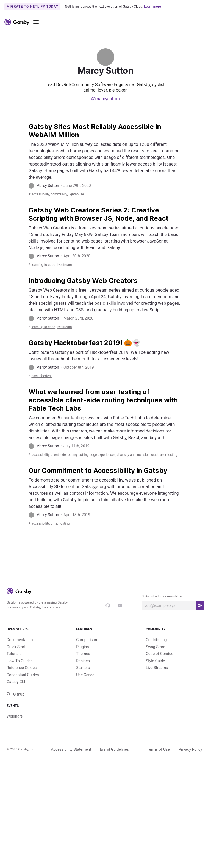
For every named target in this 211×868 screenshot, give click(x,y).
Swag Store (156, 740)
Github (16, 787)
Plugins (82, 740)
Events (36, 803)
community (68, 207)
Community (175, 718)
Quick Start (16, 740)
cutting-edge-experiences (119, 519)
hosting (76, 607)
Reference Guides (22, 761)
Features (105, 718)
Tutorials (14, 747)
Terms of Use (158, 851)
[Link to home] (17, 22)
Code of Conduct (160, 747)
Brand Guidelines (114, 851)
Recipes (83, 754)
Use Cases (85, 768)
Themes (83, 747)
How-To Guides (20, 754)
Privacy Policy (190, 851)
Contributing (156, 733)
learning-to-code (47, 290)
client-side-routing (75, 519)
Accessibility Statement (71, 851)
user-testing (71, 525)
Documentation (20, 733)
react (53, 525)
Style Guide (156, 754)
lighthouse (91, 207)
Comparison (87, 733)
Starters (83, 761)
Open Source (36, 718)
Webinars (15, 818)
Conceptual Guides (23, 768)
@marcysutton (105, 99)
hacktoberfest (45, 427)
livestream (75, 290)
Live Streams (157, 761)
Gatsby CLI (16, 775)
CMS (62, 607)
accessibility (43, 207)
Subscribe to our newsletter (162, 680)
